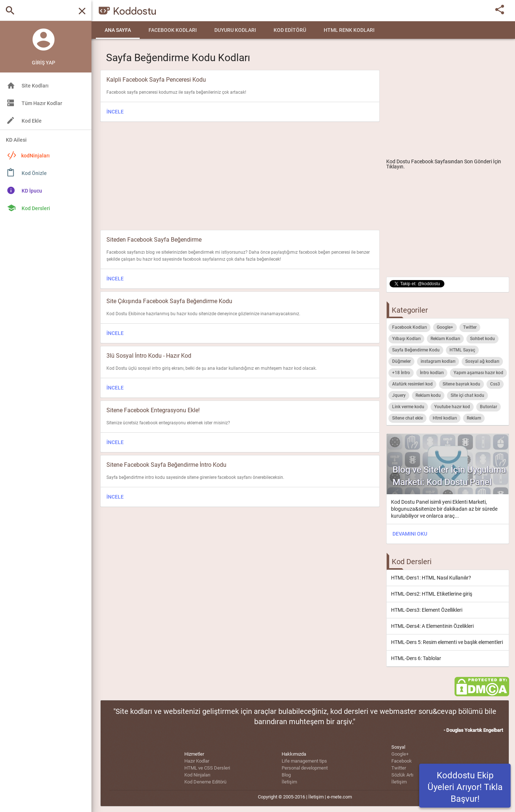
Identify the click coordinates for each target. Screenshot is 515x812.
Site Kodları (35, 86)
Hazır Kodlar (197, 761)
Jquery (399, 395)
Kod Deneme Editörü (205, 782)
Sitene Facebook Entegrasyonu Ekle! (153, 410)
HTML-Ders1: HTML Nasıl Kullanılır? (431, 578)
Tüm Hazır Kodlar (42, 103)
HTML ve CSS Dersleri (207, 768)
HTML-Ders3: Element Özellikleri (427, 610)
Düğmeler (401, 361)
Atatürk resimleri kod (412, 384)
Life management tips (304, 761)
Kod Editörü (290, 30)
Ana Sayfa (118, 30)
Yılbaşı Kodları (406, 339)
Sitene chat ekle (407, 418)
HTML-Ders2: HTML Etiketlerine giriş (432, 594)
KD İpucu (32, 191)
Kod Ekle (32, 121)
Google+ (445, 327)
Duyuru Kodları (235, 30)
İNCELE (115, 112)
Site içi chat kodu (467, 395)
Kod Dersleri (36, 208)
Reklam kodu (428, 395)
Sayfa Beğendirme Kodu (416, 350)
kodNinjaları (29, 155)
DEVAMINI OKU (410, 534)
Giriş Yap (44, 63)
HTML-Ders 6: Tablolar (416, 658)
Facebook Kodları (173, 30)
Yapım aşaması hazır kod (478, 373)
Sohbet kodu (482, 339)
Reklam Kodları (445, 339)
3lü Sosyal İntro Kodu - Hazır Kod (149, 356)
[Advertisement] (448, 101)
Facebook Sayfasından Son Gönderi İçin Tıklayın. (444, 164)
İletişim (289, 782)
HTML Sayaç (462, 350)
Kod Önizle (34, 173)
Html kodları (445, 418)
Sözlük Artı (402, 775)
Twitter (470, 327)
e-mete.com (339, 797)
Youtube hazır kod (452, 407)
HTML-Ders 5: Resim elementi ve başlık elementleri (447, 642)
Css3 (495, 384)
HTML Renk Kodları (349, 30)
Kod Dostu (398, 161)
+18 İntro (401, 373)
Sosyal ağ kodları (482, 361)
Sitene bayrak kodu (461, 384)
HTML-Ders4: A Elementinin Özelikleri (432, 626)
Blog (286, 775)
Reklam (474, 418)
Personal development (305, 768)
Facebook (402, 761)
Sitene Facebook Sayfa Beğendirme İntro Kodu (166, 465)
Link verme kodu (408, 407)
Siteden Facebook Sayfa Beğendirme (154, 240)
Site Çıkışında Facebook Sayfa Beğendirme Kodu (169, 301)
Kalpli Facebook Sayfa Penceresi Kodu (156, 80)
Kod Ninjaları (197, 775)
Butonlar (488, 407)
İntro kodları (432, 373)
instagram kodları (438, 361)
